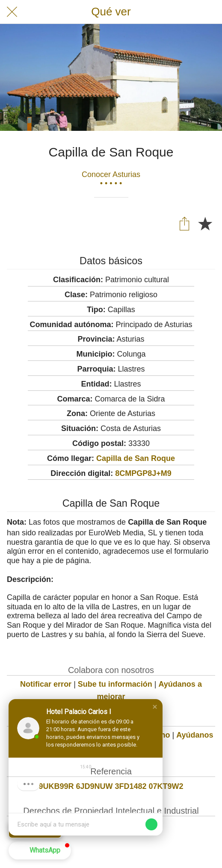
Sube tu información (115, 684)
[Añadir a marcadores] (205, 223)
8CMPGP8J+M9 (143, 473)
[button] (155, 707)
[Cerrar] (12, 12)
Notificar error (46, 684)
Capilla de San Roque (136, 458)
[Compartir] (184, 223)
